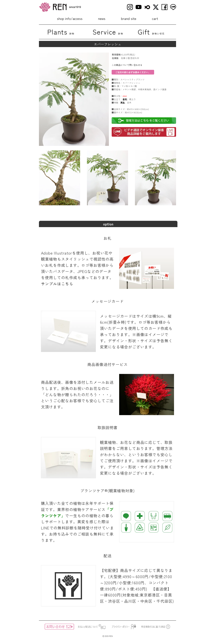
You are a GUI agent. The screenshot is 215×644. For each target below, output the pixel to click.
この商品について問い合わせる (127, 65)
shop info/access (70, 18)
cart (155, 18)
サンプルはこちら (57, 284)
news (102, 18)
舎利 (125, 99)
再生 (123, 103)
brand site (129, 18)
